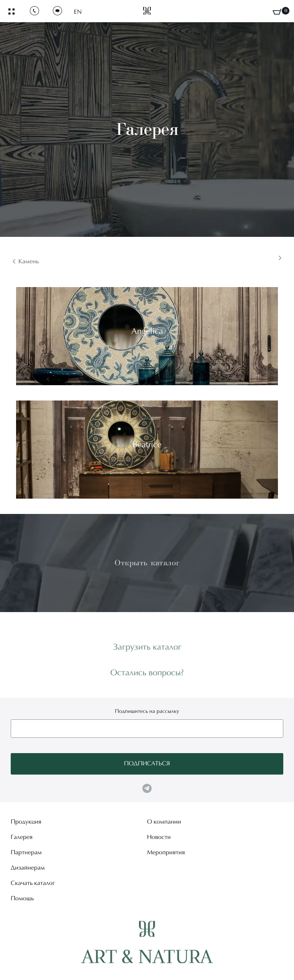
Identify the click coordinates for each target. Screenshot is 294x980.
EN (78, 12)
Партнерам (26, 853)
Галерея (22, 837)
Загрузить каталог (147, 648)
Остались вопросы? (147, 673)
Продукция (26, 822)
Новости (159, 837)
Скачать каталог (33, 883)
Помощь (22, 899)
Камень (29, 262)
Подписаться (147, 764)
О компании (164, 822)
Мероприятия (166, 853)
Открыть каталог (147, 563)
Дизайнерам (28, 868)
